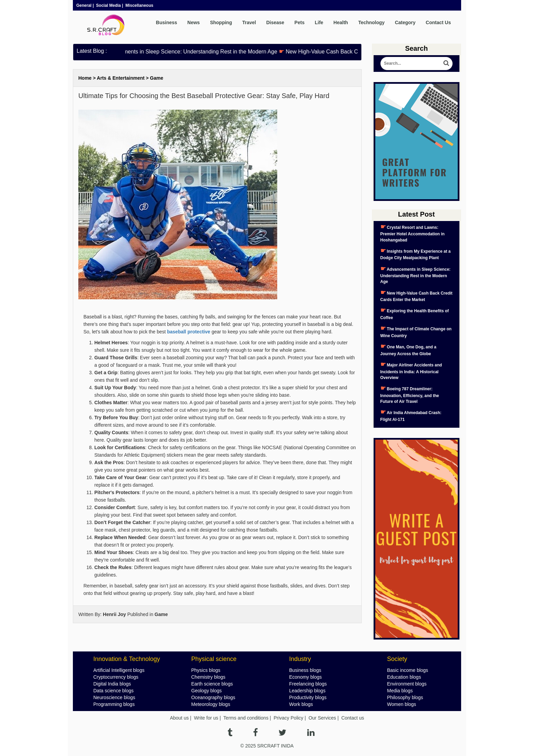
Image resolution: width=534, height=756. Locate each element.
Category (405, 22)
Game (156, 78)
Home (85, 78)
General (84, 5)
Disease (275, 22)
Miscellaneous (139, 5)
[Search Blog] (417, 64)
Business (167, 22)
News (194, 22)
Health (341, 22)
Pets (300, 22)
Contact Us (438, 22)
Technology (372, 22)
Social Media (108, 5)
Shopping (221, 22)
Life (319, 22)
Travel (249, 22)
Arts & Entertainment (121, 78)
